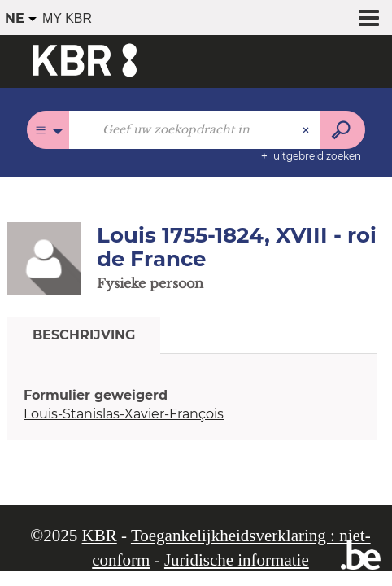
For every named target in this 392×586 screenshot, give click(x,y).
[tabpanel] (192, 405)
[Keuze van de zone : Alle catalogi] (48, 130)
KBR (100, 536)
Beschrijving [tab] (84, 335)
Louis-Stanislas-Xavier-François (124, 414)
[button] (44, 258)
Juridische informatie (237, 560)
